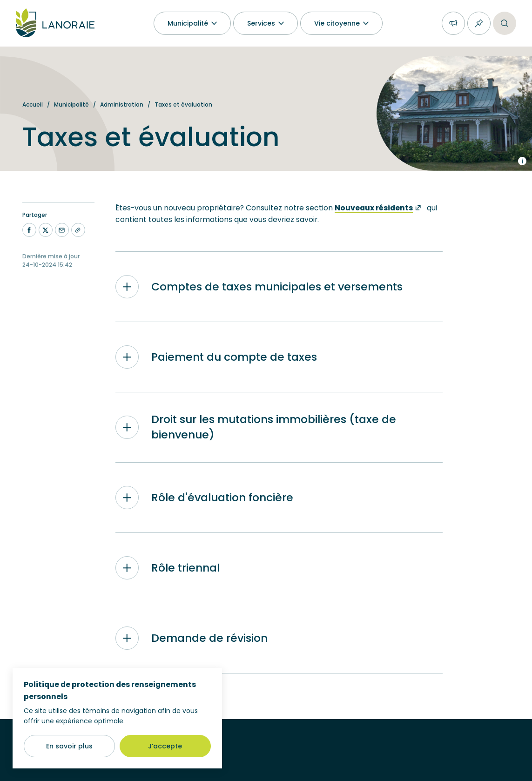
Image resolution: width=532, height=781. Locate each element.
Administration (122, 104)
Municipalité (71, 104)
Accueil (33, 104)
